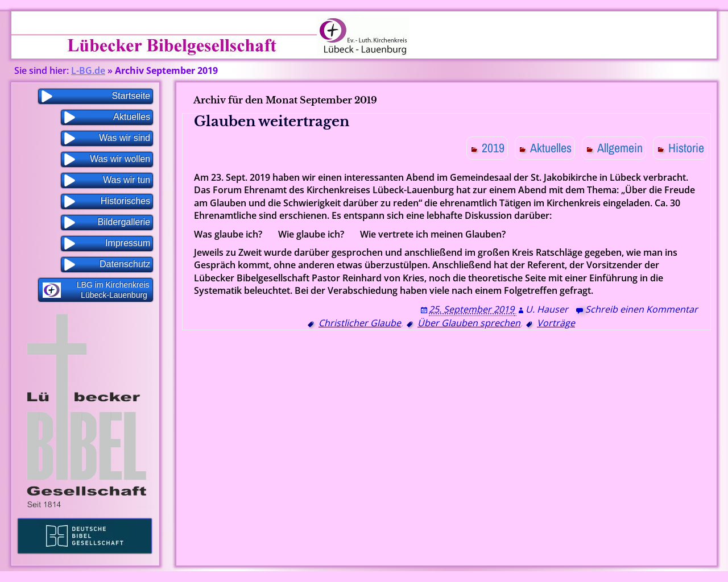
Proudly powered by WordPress (337, 577)
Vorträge (556, 323)
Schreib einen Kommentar (642, 309)
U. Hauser (547, 309)
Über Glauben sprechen (469, 323)
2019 (493, 148)
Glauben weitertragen (272, 121)
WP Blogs (418, 577)
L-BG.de (88, 70)
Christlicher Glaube (360, 323)
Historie (686, 148)
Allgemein (620, 148)
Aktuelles (551, 148)
